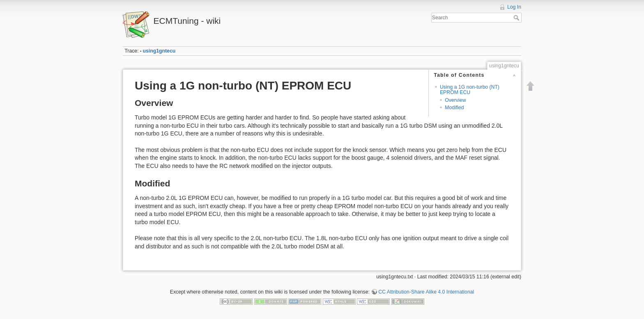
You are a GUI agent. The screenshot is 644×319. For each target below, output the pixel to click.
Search (517, 18)
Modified (454, 108)
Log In (514, 7)
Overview (455, 100)
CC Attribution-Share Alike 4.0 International (426, 292)
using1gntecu (159, 51)
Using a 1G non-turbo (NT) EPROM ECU (470, 90)
